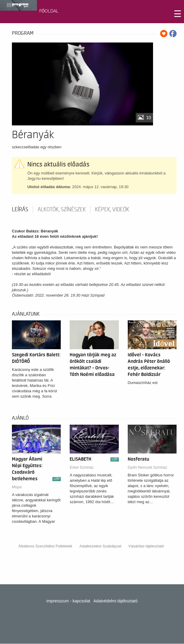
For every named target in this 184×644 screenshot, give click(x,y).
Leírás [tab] (20, 210)
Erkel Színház (82, 467)
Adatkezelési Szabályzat (100, 546)
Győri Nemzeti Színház (148, 467)
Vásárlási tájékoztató (146, 546)
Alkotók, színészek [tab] (62, 210)
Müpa (17, 487)
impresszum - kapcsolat (68, 601)
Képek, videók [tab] (112, 210)
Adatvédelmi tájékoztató (116, 601)
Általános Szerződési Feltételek (45, 546)
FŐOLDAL (49, 11)
